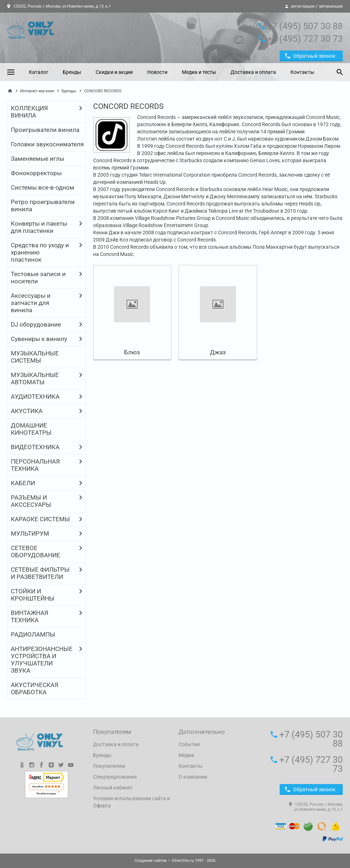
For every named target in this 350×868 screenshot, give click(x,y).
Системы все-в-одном (43, 187)
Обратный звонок (310, 56)
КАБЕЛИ (23, 483)
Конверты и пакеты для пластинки (39, 227)
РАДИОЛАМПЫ (33, 634)
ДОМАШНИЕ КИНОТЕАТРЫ (31, 429)
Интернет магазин (37, 91)
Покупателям (109, 766)
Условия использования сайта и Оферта (132, 802)
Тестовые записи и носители (38, 278)
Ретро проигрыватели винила (43, 205)
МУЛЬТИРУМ (30, 533)
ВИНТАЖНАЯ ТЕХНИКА (30, 616)
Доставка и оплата (253, 72)
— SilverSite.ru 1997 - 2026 (175, 861)
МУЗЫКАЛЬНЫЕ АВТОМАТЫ (35, 378)
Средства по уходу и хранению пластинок (40, 252)
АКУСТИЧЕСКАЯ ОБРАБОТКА (35, 688)
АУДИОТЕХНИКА (35, 397)
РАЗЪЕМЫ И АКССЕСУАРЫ (31, 501)
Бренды (72, 72)
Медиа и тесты (199, 72)
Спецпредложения (115, 777)
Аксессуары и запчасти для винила (31, 303)
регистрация (303, 6)
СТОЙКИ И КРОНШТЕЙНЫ (33, 595)
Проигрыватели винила (45, 130)
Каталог (39, 72)
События (189, 744)
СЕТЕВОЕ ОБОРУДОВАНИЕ (36, 552)
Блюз (132, 352)
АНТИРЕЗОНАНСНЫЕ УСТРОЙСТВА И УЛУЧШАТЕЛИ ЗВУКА (42, 660)
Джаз (218, 352)
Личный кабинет (113, 788)
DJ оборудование (36, 324)
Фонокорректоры (36, 173)
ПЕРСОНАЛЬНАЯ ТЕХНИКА (35, 465)
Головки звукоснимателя (47, 144)
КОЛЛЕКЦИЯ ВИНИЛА (29, 112)
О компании (193, 777)
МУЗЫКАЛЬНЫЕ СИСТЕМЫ (35, 357)
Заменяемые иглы (38, 159)
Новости (157, 72)
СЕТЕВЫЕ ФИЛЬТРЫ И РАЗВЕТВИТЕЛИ (40, 573)
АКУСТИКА (27, 411)
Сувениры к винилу (39, 339)
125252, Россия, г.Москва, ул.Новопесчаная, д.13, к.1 (59, 6)
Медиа (186, 755)
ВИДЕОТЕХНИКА (35, 447)
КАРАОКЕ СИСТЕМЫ (40, 519)
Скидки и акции (114, 72)
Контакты (302, 72)
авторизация (331, 6)
